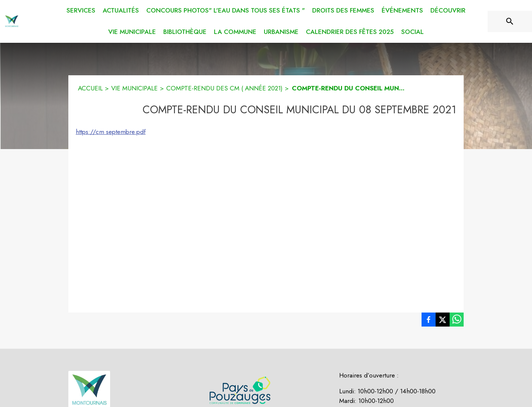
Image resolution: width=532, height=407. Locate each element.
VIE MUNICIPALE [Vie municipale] (134, 88)
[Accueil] (12, 21)
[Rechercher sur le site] (510, 21)
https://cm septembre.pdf (111, 132)
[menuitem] (81, 9)
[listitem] (429, 321)
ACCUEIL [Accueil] (90, 88)
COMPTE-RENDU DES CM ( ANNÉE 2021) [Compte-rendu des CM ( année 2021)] (224, 88)
